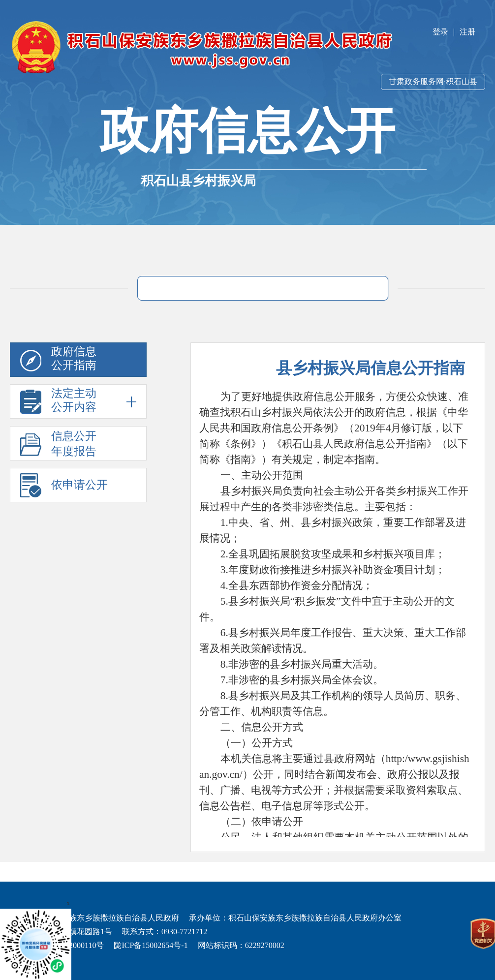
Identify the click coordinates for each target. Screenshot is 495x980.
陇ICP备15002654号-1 (151, 945)
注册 (467, 32)
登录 (440, 32)
